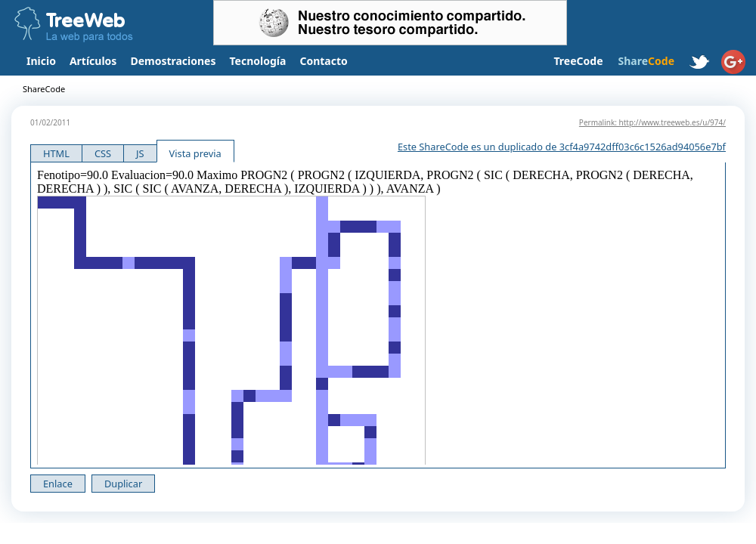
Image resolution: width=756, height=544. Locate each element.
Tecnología (258, 61)
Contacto (323, 61)
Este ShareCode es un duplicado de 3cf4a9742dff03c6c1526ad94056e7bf (562, 147)
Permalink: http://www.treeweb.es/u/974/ (652, 122)
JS (140, 153)
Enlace (58, 484)
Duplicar (123, 484)
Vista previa (195, 153)
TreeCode (578, 61)
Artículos (93, 61)
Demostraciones (173, 61)
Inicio (41, 61)
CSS (103, 153)
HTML (56, 153)
